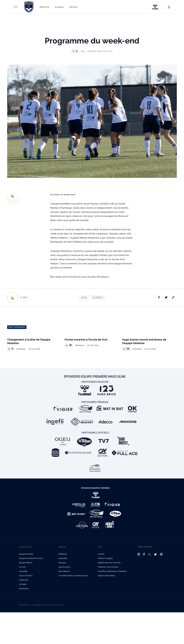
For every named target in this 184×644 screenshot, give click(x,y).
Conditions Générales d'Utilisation (112, 603)
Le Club (22, 599)
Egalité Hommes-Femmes (109, 594)
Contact (101, 586)
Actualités (23, 603)
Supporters (24, 612)
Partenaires (24, 620)
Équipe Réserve (26, 594)
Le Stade (23, 616)
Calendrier (63, 590)
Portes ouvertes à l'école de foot (86, 371)
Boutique (59, 7)
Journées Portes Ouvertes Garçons (73, 607)
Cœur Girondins (26, 607)
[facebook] (159, 298)
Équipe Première (26, 586)
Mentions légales (105, 590)
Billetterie (44, 7)
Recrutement (64, 603)
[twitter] (166, 298)
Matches (74, 7)
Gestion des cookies (106, 607)
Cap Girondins (64, 599)
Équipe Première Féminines (31, 590)
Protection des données (108, 599)
